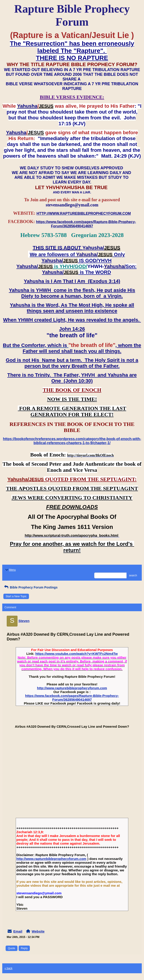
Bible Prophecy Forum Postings (30, 587)
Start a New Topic (16, 596)
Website (38, 931)
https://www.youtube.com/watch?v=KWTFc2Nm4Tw (76, 654)
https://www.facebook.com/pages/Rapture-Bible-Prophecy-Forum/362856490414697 (72, 698)
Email (18, 931)
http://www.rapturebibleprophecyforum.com (72, 688)
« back (8, 968)
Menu (10, 570)
